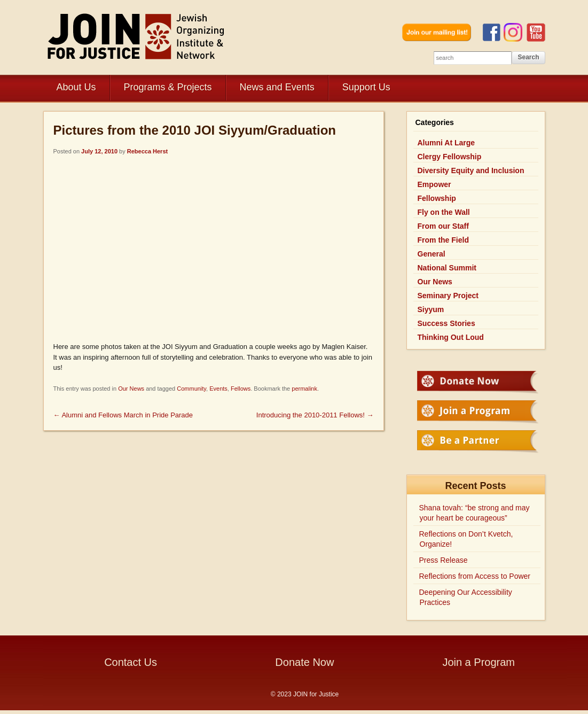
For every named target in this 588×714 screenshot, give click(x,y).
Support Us (366, 87)
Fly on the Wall (444, 212)
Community (191, 389)
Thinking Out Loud (451, 337)
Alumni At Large (446, 143)
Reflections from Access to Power (475, 576)
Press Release (444, 560)
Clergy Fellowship (450, 157)
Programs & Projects (168, 87)
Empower (434, 184)
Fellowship (437, 198)
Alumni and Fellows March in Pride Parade (123, 415)
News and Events (277, 87)
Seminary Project (448, 296)
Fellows (241, 389)
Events (218, 389)
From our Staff (443, 226)
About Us (76, 87)
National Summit (447, 268)
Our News (131, 389)
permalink (304, 389)
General (432, 254)
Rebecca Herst (147, 151)
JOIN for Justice (137, 36)
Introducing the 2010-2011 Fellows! (315, 415)
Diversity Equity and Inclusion (471, 170)
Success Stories (446, 323)
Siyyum (431, 309)
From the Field (443, 240)
